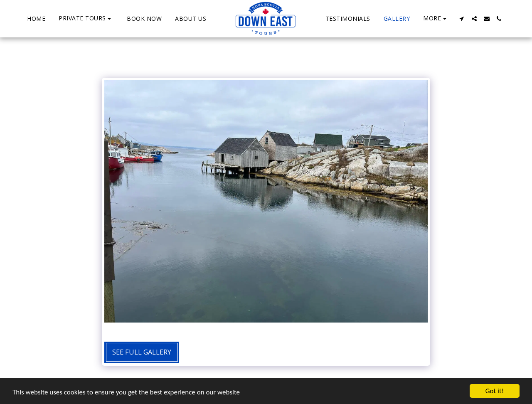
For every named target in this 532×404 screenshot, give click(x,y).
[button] (86, 18)
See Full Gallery (142, 352)
